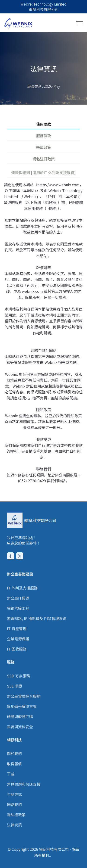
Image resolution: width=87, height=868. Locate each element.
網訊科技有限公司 (40, 520)
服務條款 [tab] (44, 136)
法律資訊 (14, 838)
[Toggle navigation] (80, 23)
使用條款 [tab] (44, 124)
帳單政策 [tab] (44, 147)
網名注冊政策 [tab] (44, 159)
